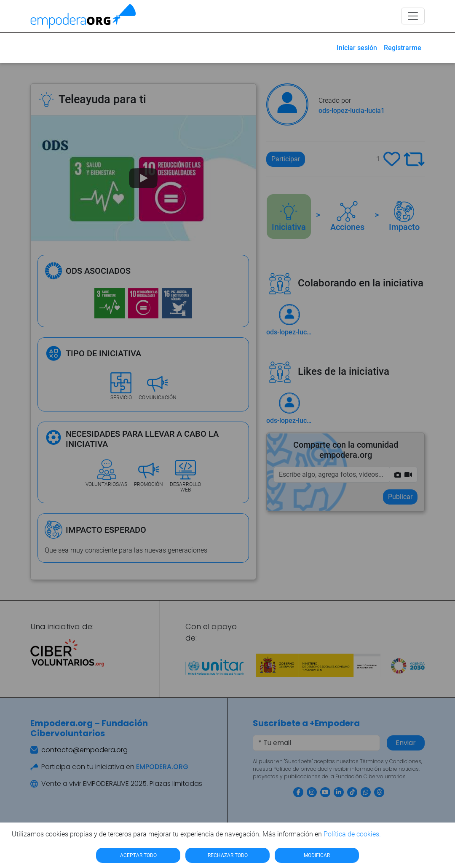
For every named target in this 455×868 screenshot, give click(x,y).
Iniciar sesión (357, 48)
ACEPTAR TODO (138, 855)
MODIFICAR (317, 855)
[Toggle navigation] (413, 16)
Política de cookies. (352, 834)
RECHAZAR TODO (228, 855)
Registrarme (403, 48)
